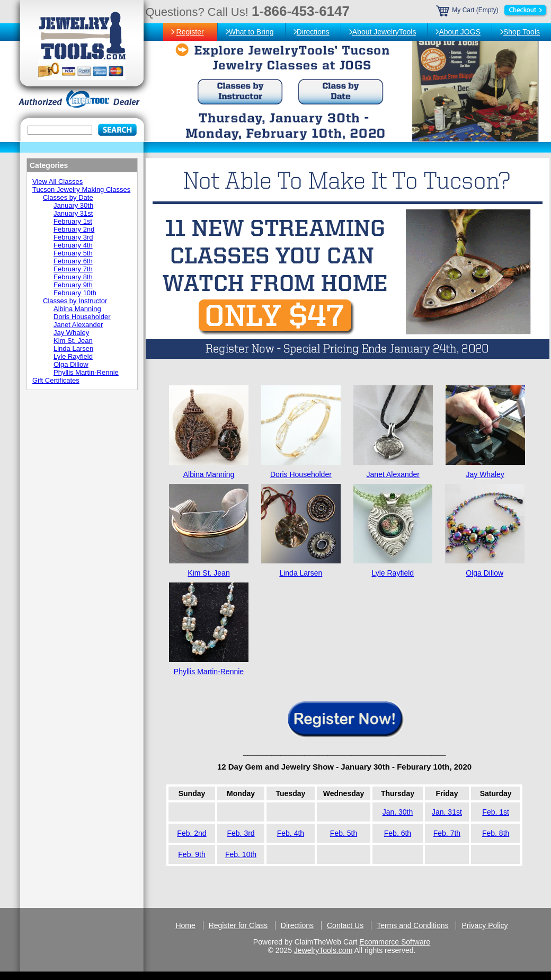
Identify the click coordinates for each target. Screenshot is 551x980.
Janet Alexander (393, 474)
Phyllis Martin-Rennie (209, 672)
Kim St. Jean (208, 573)
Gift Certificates (56, 380)
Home (185, 925)
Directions (313, 32)
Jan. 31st (447, 812)
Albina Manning (209, 474)
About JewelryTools (384, 32)
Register (190, 32)
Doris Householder (301, 474)
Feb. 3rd (241, 833)
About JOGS (460, 32)
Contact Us (345, 925)
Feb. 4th (291, 833)
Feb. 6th (398, 833)
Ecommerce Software (395, 942)
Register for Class (238, 925)
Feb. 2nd (192, 833)
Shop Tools (522, 32)
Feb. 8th (496, 833)
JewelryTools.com (323, 950)
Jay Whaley (485, 474)
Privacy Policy (485, 925)
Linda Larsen (301, 573)
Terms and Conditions (412, 925)
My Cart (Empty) (492, 10)
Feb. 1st (496, 812)
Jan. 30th (398, 812)
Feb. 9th (192, 854)
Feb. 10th (241, 854)
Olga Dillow (485, 573)
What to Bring (251, 32)
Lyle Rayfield (393, 573)
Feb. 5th (344, 833)
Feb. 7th (447, 833)
